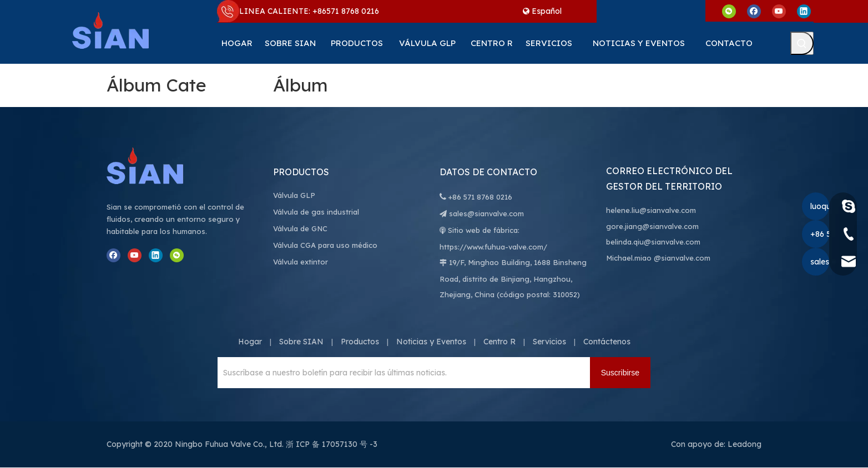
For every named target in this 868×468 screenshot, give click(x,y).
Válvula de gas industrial (316, 212)
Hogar (250, 342)
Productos (360, 342)
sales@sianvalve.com (486, 213)
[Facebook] (754, 11)
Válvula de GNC (300, 228)
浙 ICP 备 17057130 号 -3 (332, 444)
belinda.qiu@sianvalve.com (653, 242)
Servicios (549, 342)
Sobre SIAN (301, 342)
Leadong (745, 444)
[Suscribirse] (620, 373)
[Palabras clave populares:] (802, 43)
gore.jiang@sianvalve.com (652, 226)
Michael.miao (629, 258)
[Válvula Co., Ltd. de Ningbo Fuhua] (157, 166)
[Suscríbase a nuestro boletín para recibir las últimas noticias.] (401, 373)
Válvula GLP (294, 195)
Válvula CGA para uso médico (325, 245)
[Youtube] (779, 11)
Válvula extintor (301, 262)
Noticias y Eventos (431, 342)
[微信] (729, 11)
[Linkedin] (804, 11)
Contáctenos (607, 342)
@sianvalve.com (682, 258)
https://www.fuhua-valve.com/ (493, 247)
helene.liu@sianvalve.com (651, 210)
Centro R (499, 342)
